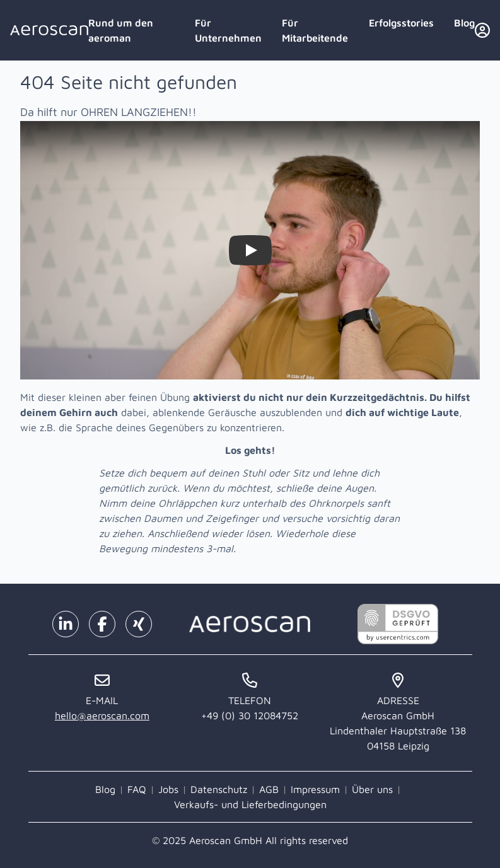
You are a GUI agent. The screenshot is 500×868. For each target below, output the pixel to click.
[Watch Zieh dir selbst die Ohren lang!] (250, 250)
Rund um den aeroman (121, 30)
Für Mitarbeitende (315, 30)
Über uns (372, 789)
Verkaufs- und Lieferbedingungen (250, 804)
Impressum (315, 789)
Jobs (168, 789)
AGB (269, 789)
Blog (464, 23)
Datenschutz (219, 789)
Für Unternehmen (228, 30)
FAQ (137, 789)
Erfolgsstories (401, 23)
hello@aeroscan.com (102, 715)
